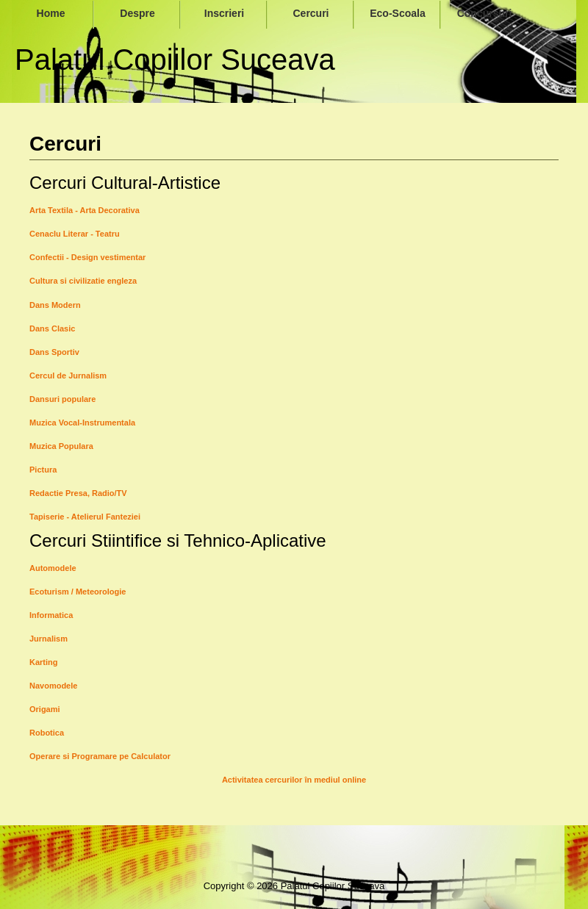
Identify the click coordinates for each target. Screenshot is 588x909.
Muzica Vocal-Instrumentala (82, 423)
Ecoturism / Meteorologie (78, 592)
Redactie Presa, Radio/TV (78, 493)
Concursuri (485, 13)
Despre (137, 13)
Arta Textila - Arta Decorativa (85, 210)
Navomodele (53, 686)
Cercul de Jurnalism (68, 376)
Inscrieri (224, 13)
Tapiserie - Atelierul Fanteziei (85, 517)
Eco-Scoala (397, 13)
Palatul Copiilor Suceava (175, 60)
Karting (44, 662)
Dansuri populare (62, 399)
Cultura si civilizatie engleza (83, 281)
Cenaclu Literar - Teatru (75, 234)
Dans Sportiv (54, 352)
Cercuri (311, 13)
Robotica (47, 733)
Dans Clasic (52, 328)
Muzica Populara (61, 446)
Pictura (43, 470)
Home (51, 13)
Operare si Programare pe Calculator (100, 756)
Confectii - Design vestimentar (87, 257)
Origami (45, 709)
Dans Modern (55, 305)
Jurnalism (49, 639)
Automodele (53, 568)
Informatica (51, 615)
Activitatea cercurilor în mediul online (294, 780)
